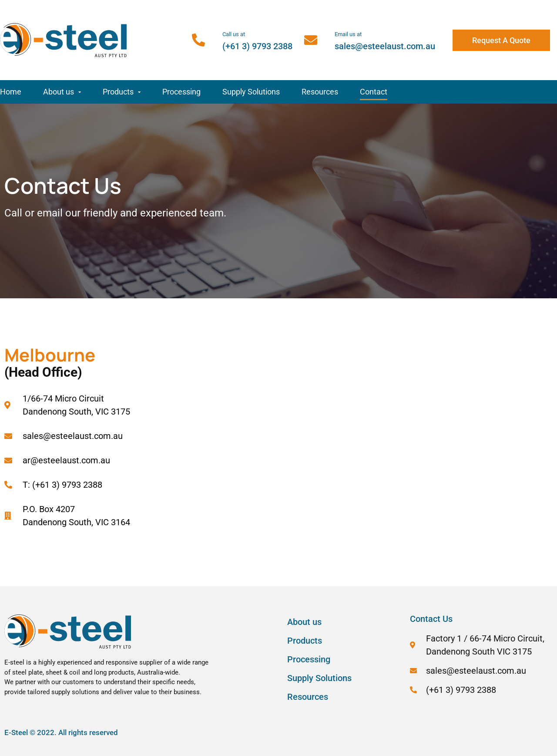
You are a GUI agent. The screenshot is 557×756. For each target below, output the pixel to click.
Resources (320, 92)
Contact (374, 92)
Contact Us (431, 619)
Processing (181, 92)
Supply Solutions (251, 92)
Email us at (348, 34)
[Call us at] (198, 40)
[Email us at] (311, 40)
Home (11, 92)
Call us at (234, 34)
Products (122, 92)
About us (62, 92)
